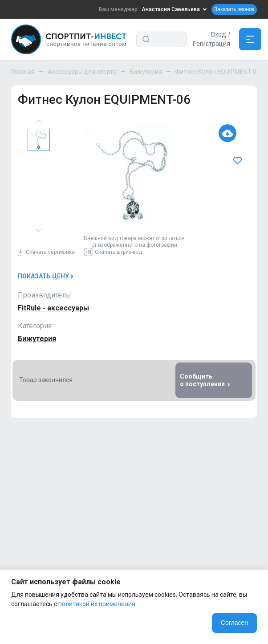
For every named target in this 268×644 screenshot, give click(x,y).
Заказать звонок (234, 9)
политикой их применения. (97, 604)
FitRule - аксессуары (53, 308)
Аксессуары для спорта (82, 72)
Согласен (234, 623)
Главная (23, 72)
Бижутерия (146, 72)
